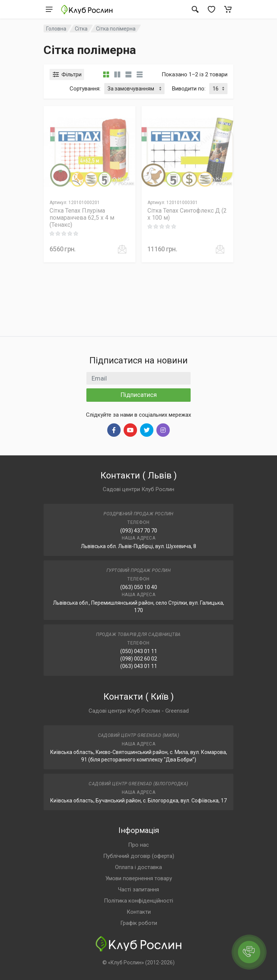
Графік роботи (139, 923)
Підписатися (139, 395)
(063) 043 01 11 (139, 666)
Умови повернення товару (139, 878)
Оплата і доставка (138, 867)
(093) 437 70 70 (139, 531)
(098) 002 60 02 (139, 659)
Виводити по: (189, 89)
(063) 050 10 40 (139, 587)
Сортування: (85, 89)
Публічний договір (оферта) (139, 856)
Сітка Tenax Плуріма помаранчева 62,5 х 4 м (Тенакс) (82, 218)
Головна (56, 29)
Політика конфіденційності (138, 901)
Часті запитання (138, 890)
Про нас (138, 845)
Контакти (139, 912)
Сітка (81, 29)
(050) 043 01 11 (139, 651)
